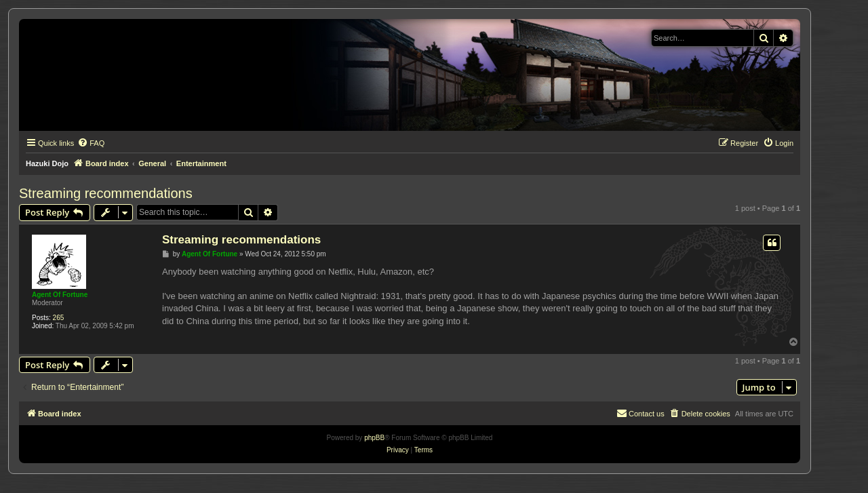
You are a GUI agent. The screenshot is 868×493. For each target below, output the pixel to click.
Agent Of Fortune (60, 295)
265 (59, 318)
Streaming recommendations (106, 193)
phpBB (374, 438)
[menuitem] (91, 143)
